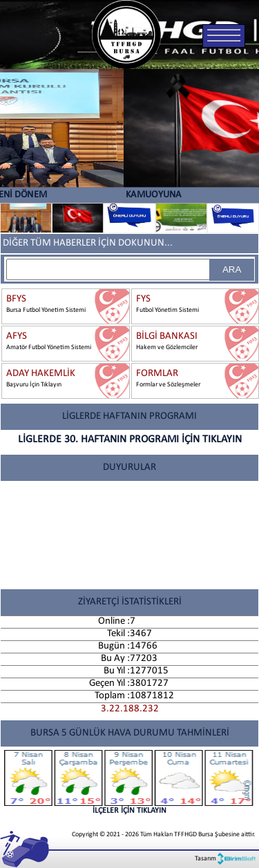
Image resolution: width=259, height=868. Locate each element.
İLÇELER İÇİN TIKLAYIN (129, 782)
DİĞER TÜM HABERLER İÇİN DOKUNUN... (88, 243)
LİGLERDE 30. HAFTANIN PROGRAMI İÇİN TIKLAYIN (130, 440)
